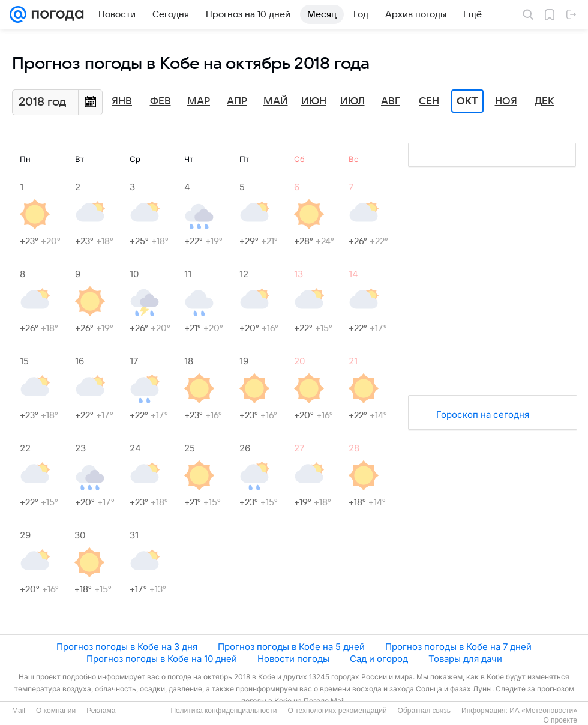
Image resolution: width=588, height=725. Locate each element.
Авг (391, 101)
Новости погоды (293, 659)
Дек (544, 101)
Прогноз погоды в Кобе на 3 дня (127, 647)
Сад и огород (379, 659)
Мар (199, 101)
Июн (314, 101)
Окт (467, 101)
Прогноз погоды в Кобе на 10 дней (162, 659)
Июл (352, 101)
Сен (429, 101)
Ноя (506, 101)
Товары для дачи (465, 659)
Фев (160, 101)
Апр (237, 101)
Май (276, 101)
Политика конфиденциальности (223, 711)
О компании (56, 711)
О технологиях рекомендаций (337, 711)
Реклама (101, 711)
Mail (19, 711)
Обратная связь (424, 711)
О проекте (560, 720)
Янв (122, 101)
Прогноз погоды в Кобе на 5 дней (291, 647)
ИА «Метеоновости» (543, 711)
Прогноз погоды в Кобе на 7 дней (458, 647)
